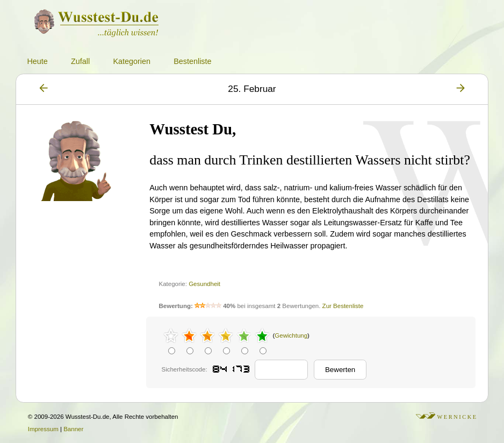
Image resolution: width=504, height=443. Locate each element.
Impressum (43, 429)
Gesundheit (204, 284)
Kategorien (132, 61)
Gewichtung (291, 335)
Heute (37, 61)
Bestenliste (192, 61)
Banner (73, 429)
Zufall (80, 61)
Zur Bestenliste (343, 306)
